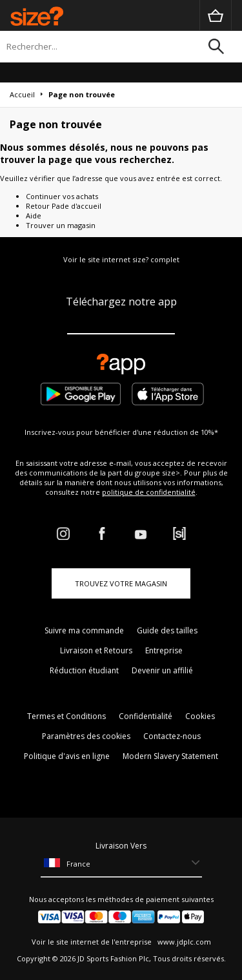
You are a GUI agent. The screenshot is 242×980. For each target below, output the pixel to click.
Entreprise (164, 650)
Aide (34, 216)
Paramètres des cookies (86, 736)
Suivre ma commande (84, 630)
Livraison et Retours (96, 650)
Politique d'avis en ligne (67, 756)
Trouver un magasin (61, 225)
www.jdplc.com (183, 942)
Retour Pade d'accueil (64, 206)
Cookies (200, 716)
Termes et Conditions (66, 716)
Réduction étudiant (84, 670)
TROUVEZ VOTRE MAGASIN (121, 583)
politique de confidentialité (149, 492)
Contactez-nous (172, 736)
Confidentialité (146, 716)
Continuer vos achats (62, 196)
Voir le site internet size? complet (121, 259)
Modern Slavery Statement (170, 756)
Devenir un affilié (162, 670)
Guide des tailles (167, 630)
